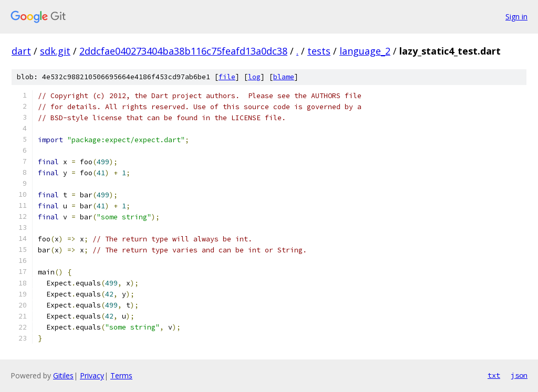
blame (284, 77)
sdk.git (55, 51)
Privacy (92, 375)
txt (494, 375)
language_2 (365, 51)
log (254, 77)
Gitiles (63, 375)
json (519, 375)
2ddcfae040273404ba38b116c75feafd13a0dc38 (183, 51)
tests (319, 51)
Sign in (516, 17)
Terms (121, 375)
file (227, 77)
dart (21, 51)
